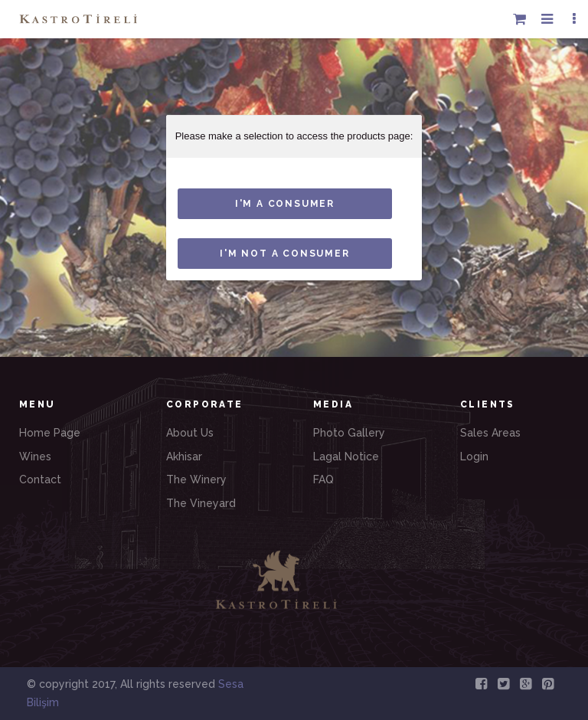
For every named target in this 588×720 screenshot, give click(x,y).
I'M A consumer (285, 204)
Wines (35, 457)
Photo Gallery (349, 433)
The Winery (196, 479)
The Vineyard (201, 503)
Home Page (50, 433)
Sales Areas (490, 433)
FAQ (323, 479)
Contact (40, 479)
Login (474, 457)
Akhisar (184, 457)
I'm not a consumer (284, 254)
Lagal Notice (346, 457)
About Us (190, 433)
